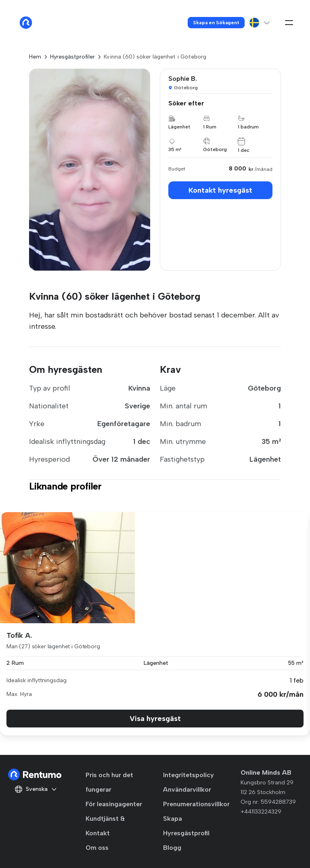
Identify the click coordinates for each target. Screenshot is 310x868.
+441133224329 (261, 812)
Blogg (172, 848)
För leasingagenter (114, 804)
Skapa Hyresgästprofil (186, 826)
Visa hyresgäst (155, 719)
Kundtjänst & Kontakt (105, 826)
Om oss (97, 848)
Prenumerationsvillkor (196, 804)
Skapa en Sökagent (216, 23)
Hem (35, 57)
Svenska (36, 789)
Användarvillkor (187, 789)
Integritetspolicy (189, 775)
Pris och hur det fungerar (109, 782)
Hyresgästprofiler (72, 57)
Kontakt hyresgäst (220, 190)
